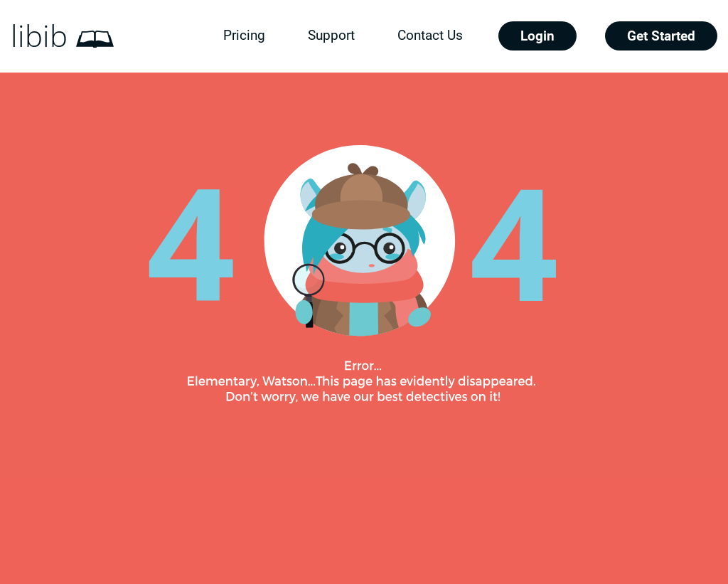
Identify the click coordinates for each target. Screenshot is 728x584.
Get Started (661, 36)
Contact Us (430, 35)
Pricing (244, 35)
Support (331, 35)
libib (39, 36)
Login (537, 36)
